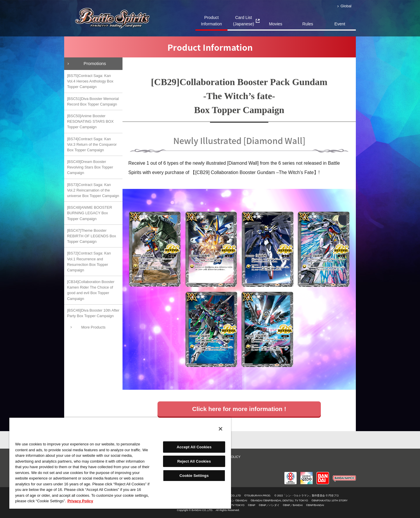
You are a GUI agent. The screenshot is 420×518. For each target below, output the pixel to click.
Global (346, 6)
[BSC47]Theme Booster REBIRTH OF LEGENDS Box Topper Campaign (92, 236)
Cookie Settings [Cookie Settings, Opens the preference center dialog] (194, 476)
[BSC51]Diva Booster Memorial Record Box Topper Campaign (93, 101)
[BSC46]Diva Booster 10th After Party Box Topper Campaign (93, 313)
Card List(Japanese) (244, 21)
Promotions (95, 63)
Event (340, 24)
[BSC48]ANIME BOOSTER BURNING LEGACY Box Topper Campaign (90, 213)
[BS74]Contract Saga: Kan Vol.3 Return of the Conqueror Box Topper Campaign (92, 144)
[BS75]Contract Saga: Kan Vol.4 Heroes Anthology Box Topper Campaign (90, 81)
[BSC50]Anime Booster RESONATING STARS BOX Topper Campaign (90, 121)
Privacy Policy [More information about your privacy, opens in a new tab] (80, 501)
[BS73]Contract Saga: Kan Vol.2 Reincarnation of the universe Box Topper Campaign (93, 190)
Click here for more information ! (239, 409)
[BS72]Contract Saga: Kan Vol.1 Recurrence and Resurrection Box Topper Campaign (89, 262)
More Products (93, 327)
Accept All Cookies (194, 447)
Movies (276, 24)
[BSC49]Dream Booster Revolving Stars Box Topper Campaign (90, 167)
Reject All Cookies (194, 461)
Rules (308, 24)
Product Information (211, 21)
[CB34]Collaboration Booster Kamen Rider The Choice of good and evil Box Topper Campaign (91, 290)
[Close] (220, 429)
